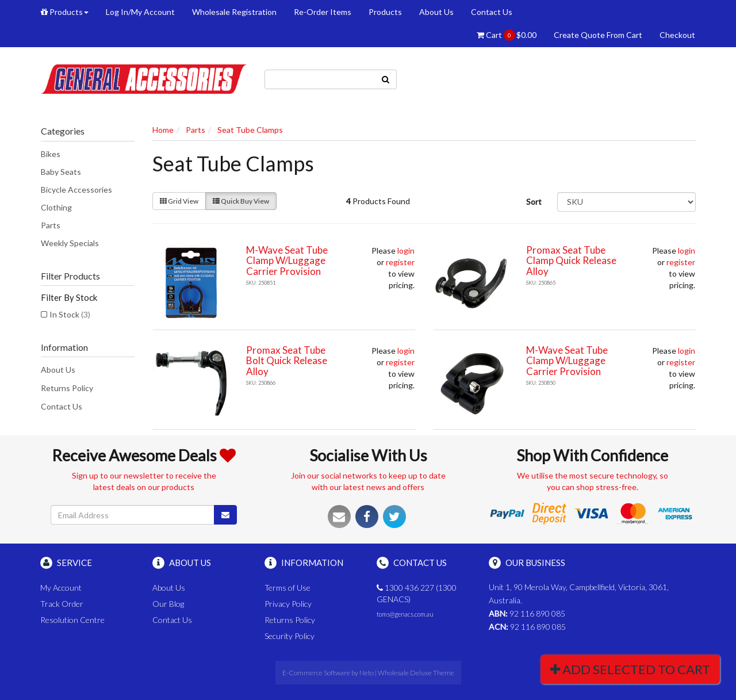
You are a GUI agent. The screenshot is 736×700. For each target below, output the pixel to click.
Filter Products (70, 276)
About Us (436, 12)
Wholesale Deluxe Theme (416, 673)
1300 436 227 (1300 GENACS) (417, 593)
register (400, 262)
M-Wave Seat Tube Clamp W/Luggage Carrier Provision (287, 261)
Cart (507, 35)
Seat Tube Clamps (250, 130)
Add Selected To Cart (630, 669)
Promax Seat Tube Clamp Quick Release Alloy (571, 261)
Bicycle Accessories (76, 190)
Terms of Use (287, 588)
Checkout (677, 35)
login (406, 250)
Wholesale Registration (234, 12)
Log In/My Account (140, 12)
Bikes (51, 154)
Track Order (62, 604)
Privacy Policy (288, 604)
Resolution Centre (72, 620)
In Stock (70, 314)
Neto (367, 673)
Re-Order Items (323, 12)
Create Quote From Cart (598, 35)
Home (163, 130)
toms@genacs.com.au (405, 614)
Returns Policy (67, 388)
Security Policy (290, 636)
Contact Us (492, 12)
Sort (534, 202)
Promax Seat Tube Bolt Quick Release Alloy (287, 361)
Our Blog (168, 604)
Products (65, 12)
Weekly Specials (70, 243)
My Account (61, 588)
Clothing (56, 207)
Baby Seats (61, 172)
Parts (51, 225)
